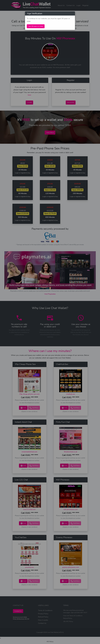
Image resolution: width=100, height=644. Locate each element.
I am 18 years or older (36, 26)
